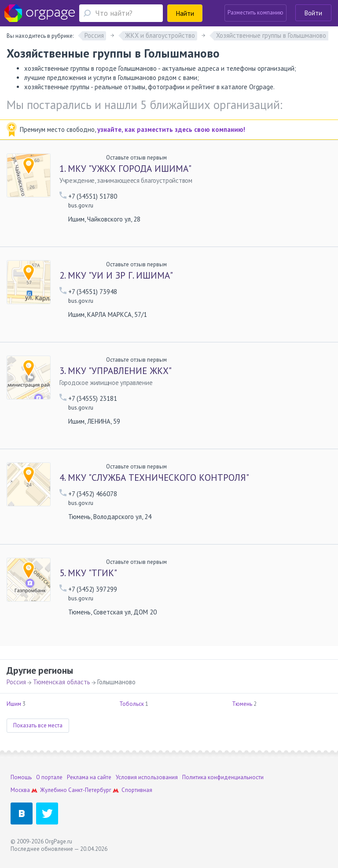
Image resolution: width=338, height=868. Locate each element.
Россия (16, 682)
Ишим (14, 704)
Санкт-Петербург (90, 790)
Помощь (21, 777)
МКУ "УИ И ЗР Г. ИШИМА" (116, 276)
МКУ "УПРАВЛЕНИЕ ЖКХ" (116, 371)
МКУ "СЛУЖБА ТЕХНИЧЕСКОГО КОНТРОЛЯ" (154, 478)
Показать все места (38, 725)
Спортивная (137, 790)
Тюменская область (62, 682)
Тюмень (242, 704)
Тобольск (132, 704)
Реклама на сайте (89, 777)
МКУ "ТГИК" (88, 573)
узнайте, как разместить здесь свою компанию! (171, 129)
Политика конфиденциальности (223, 777)
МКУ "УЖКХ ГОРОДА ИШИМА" (125, 169)
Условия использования (147, 777)
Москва (20, 790)
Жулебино (53, 790)
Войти (313, 13)
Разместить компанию (255, 13)
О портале (49, 777)
